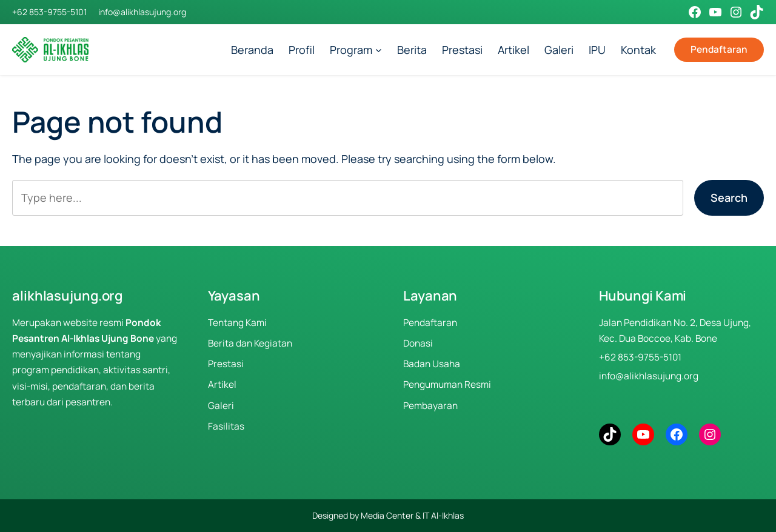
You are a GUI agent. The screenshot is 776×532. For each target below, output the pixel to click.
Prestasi (226, 364)
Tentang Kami (237, 323)
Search (729, 198)
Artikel (222, 384)
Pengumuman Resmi (447, 384)
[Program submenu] (379, 50)
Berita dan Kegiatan (250, 343)
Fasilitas (226, 426)
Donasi (418, 343)
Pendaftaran (719, 49)
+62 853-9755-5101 (49, 12)
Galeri (221, 406)
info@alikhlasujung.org (142, 12)
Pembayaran (430, 406)
